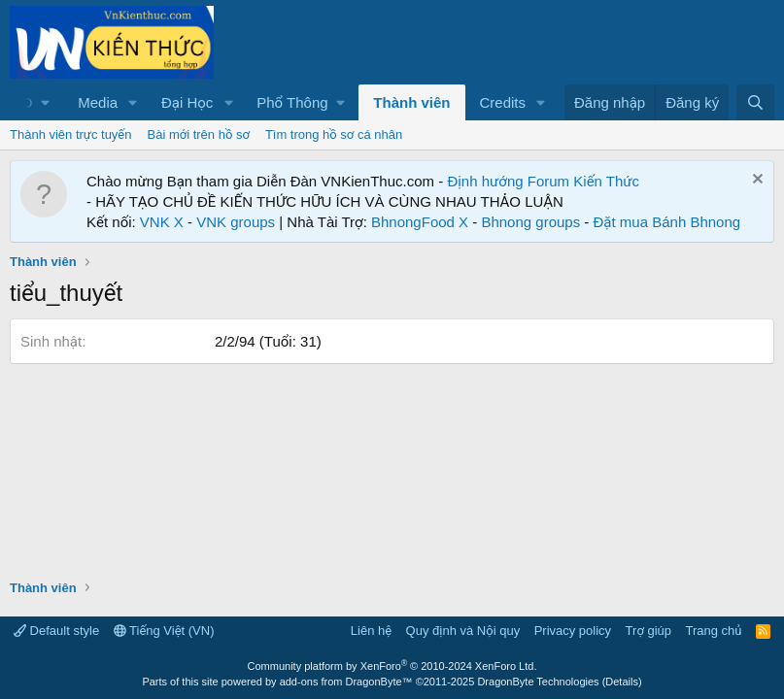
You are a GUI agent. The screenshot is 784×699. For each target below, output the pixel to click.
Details (622, 682)
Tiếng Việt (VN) (164, 631)
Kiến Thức (606, 181)
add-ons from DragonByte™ (346, 682)
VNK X (162, 222)
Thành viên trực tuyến (71, 134)
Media (98, 102)
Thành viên (411, 102)
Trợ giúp (648, 631)
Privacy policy (573, 631)
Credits (503, 102)
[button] (133, 102)
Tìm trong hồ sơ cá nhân (334, 134)
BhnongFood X (420, 222)
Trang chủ (714, 631)
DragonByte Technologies (538, 682)
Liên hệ (371, 631)
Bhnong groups (530, 222)
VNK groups (236, 222)
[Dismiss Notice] (755, 181)
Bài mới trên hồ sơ (199, 134)
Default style (56, 631)
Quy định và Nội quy (463, 631)
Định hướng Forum (508, 181)
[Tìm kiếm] (755, 102)
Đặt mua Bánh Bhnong (667, 222)
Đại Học (187, 102)
